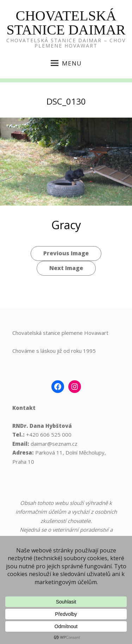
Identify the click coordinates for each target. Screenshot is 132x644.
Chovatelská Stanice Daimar (66, 23)
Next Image (66, 268)
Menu (66, 63)
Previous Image (66, 253)
